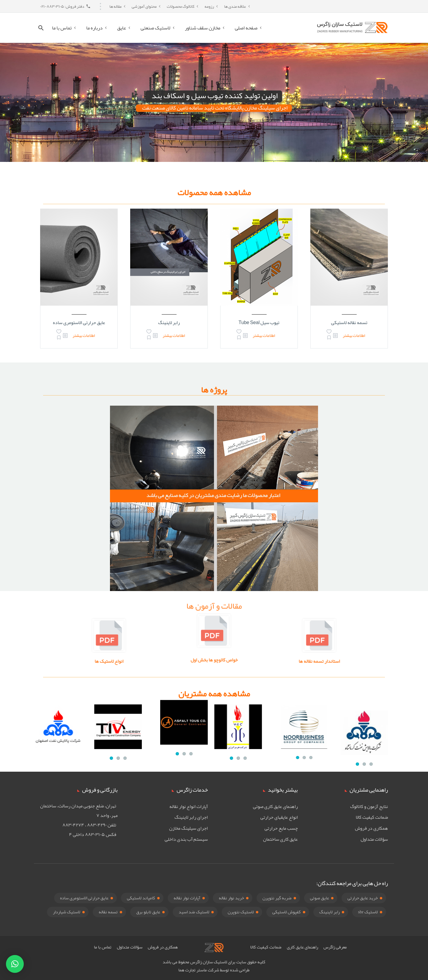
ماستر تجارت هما (193, 970)
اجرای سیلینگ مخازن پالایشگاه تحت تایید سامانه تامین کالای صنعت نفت (215, 108)
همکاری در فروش (371, 828)
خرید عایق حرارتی (363, 898)
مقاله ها (115, 6)
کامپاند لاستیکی (141, 898)
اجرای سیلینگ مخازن (188, 828)
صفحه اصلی (246, 28)
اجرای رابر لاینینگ (191, 817)
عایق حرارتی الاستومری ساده (79, 323)
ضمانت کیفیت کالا (372, 817)
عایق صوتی (320, 898)
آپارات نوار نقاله (187, 898)
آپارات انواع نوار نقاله (189, 806)
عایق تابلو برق (148, 912)
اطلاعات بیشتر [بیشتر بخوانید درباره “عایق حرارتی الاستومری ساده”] (84, 336)
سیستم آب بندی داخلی (186, 839)
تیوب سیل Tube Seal (259, 323)
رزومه (209, 6)
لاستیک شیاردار (67, 912)
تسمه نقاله (108, 912)
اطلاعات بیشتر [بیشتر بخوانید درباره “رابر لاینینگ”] (174, 336)
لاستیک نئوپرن (241, 912)
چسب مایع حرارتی (281, 828)
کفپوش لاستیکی (287, 912)
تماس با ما (62, 28)
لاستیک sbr (368, 912)
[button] (15, 964)
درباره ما (94, 28)
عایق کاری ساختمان (280, 839)
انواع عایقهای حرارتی (279, 817)
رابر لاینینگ (169, 323)
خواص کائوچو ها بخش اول (214, 654)
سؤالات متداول (374, 839)
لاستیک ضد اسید (194, 912)
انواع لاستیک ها (178, 661)
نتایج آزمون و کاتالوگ (369, 806)
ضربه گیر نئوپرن (277, 898)
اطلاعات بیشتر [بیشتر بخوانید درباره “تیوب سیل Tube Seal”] (264, 336)
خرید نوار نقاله (231, 898)
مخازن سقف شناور (203, 28)
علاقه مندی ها (235, 6)
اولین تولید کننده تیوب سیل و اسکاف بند (215, 96)
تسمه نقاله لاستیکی (349, 323)
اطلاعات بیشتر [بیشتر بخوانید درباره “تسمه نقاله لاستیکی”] (354, 336)
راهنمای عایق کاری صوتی (275, 806)
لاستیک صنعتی (155, 28)
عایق (122, 28)
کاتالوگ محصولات (181, 6)
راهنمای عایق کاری (302, 947)
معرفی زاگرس (335, 947)
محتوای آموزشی (144, 6)
